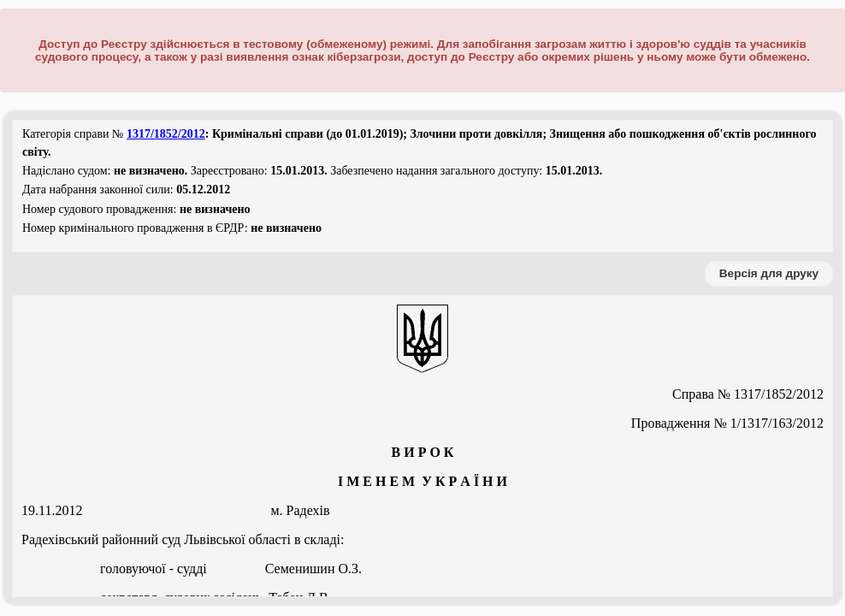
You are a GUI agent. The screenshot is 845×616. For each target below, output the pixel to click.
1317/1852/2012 (166, 134)
